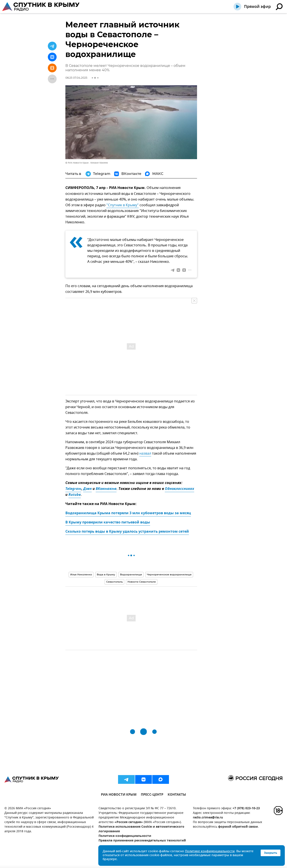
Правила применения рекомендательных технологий (142, 841)
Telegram (73, 489)
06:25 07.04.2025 (76, 78)
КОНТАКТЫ (177, 795)
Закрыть (271, 853)
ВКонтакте (106, 489)
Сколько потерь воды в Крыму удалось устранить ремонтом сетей (127, 532)
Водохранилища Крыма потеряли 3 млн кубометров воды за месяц (128, 513)
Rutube (75, 495)
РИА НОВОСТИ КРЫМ (119, 795)
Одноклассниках (179, 489)
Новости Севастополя (142, 582)
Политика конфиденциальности (125, 836)
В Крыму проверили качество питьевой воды (108, 523)
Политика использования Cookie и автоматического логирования (141, 829)
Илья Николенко (81, 575)
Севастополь (114, 582)
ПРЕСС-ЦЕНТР (152, 795)
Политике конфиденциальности (210, 851)
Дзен (87, 489)
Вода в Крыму (106, 575)
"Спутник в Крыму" (123, 205)
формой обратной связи (238, 827)
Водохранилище (131, 575)
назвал (145, 454)
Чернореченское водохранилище (169, 575)
